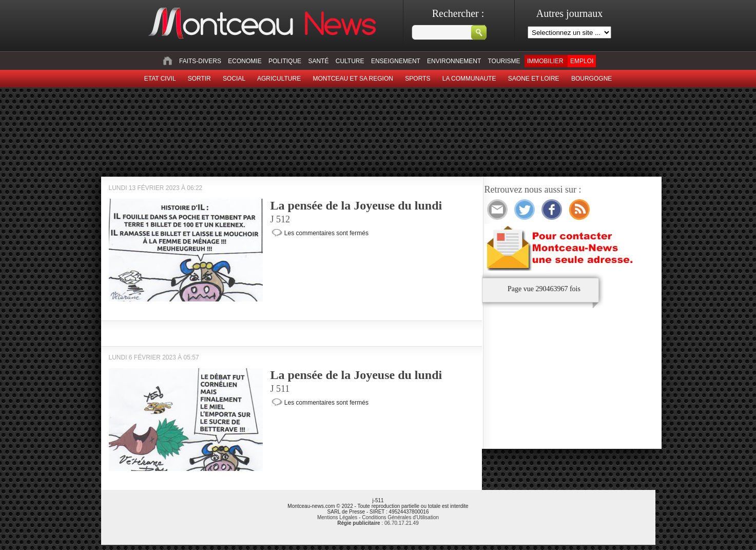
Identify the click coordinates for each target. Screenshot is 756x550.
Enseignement (396, 61)
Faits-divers (200, 61)
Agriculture (279, 79)
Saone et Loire (534, 79)
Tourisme (504, 61)
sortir (199, 79)
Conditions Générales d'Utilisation (400, 517)
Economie (245, 61)
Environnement (454, 61)
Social (234, 79)
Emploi (582, 61)
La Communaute (469, 79)
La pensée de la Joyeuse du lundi (356, 205)
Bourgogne (592, 79)
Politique (285, 61)
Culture (350, 61)
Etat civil (160, 79)
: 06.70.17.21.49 (378, 523)
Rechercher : (458, 13)
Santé (318, 61)
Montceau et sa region (353, 79)
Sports (418, 79)
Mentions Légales (337, 517)
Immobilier (545, 61)
